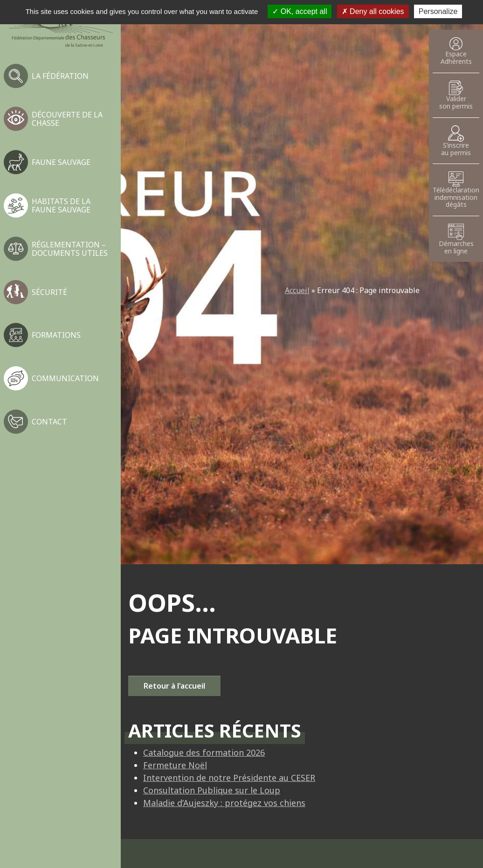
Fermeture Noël (175, 765)
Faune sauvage (61, 162)
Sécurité (49, 292)
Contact (49, 422)
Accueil (297, 290)
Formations (56, 335)
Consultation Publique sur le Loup (212, 790)
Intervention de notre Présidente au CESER (229, 778)
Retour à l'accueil (174, 686)
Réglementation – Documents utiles (70, 249)
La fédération (60, 76)
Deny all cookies (373, 11)
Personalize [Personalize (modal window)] (438, 11)
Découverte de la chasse (67, 119)
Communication (65, 378)
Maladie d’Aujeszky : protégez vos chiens (224, 803)
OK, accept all (300, 11)
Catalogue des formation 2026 (204, 752)
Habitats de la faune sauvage (61, 205)
